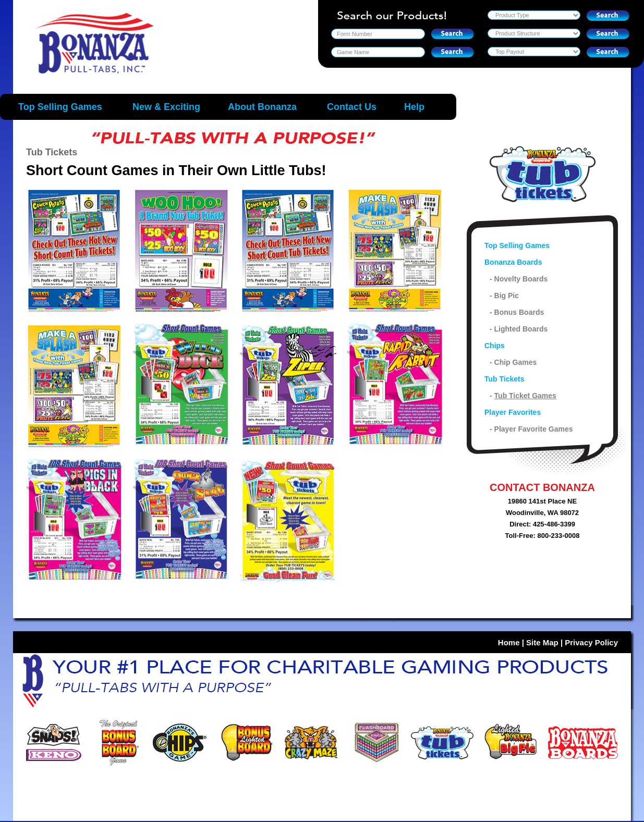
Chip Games (516, 362)
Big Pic (507, 296)
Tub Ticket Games (525, 396)
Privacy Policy (591, 642)
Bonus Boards (519, 312)
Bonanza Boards (513, 262)
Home (509, 642)
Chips (495, 346)
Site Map (542, 642)
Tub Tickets (505, 379)
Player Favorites (513, 412)
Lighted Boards (521, 329)
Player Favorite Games (534, 429)
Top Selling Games (517, 246)
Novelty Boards (521, 279)
